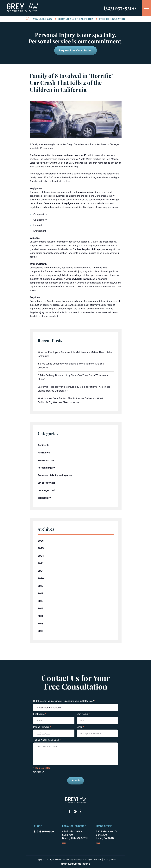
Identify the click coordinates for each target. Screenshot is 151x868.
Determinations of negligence (59, 203)
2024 (41, 556)
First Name (40, 714)
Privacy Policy (110, 859)
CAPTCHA (39, 772)
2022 (41, 563)
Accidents (43, 445)
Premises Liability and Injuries (55, 475)
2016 (40, 601)
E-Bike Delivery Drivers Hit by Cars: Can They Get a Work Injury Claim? (73, 377)
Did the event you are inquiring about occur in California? (64, 701)
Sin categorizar (46, 483)
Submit (76, 780)
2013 (40, 623)
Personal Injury (46, 468)
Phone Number (42, 727)
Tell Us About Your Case (47, 740)
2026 (41, 541)
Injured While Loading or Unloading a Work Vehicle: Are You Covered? (71, 366)
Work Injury (44, 498)
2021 (40, 571)
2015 (40, 608)
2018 (40, 593)
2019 (40, 586)
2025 (41, 548)
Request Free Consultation (76, 50)
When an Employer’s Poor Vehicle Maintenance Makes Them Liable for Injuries (75, 354)
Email (80, 727)
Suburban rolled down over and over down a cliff (60, 155)
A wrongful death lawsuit (77, 279)
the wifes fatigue (85, 192)
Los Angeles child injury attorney (95, 249)
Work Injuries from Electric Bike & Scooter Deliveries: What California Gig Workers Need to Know (70, 400)
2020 (41, 578)
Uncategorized (46, 490)
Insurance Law (46, 460)
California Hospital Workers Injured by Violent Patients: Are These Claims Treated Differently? (74, 389)
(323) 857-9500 (120, 8)
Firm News (44, 453)
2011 (40, 631)
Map (64, 843)
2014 (40, 616)
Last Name (83, 714)
